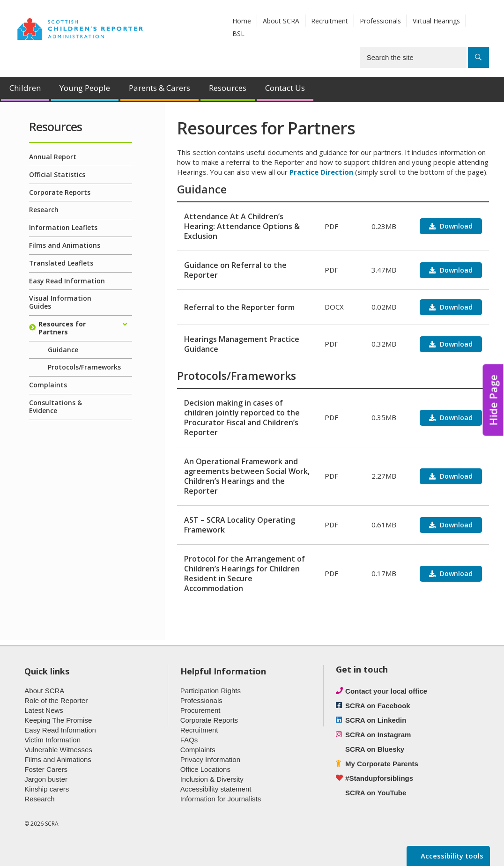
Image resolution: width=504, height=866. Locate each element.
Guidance (63, 350)
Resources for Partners (62, 328)
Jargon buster (46, 779)
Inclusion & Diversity (212, 779)
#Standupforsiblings (379, 778)
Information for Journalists (221, 799)
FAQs (189, 740)
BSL (238, 33)
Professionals (380, 21)
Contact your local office (386, 691)
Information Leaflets (63, 227)
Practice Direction (321, 172)
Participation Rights (211, 691)
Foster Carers (46, 769)
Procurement (200, 710)
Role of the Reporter (56, 700)
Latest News (44, 710)
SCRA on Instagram (378, 735)
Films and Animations (65, 245)
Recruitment (330, 21)
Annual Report (53, 157)
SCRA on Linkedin (376, 720)
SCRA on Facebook (378, 706)
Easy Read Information (67, 281)
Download (455, 226)
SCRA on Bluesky (375, 749)
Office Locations (205, 769)
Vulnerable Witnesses (58, 750)
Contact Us (285, 88)
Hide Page (493, 400)
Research (44, 210)
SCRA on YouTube (376, 793)
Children (25, 88)
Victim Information (52, 740)
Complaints (48, 385)
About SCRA (281, 21)
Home (242, 21)
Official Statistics (57, 174)
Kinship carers (47, 789)
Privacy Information (210, 759)
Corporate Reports (60, 192)
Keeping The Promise (58, 720)
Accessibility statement (216, 789)
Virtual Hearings (436, 21)
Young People (85, 88)
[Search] (478, 57)
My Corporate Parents (382, 764)
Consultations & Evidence (56, 407)
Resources (228, 88)
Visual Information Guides (60, 302)
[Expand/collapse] (125, 325)
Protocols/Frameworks (84, 367)
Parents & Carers (159, 88)
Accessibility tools (451, 856)
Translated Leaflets (61, 263)
